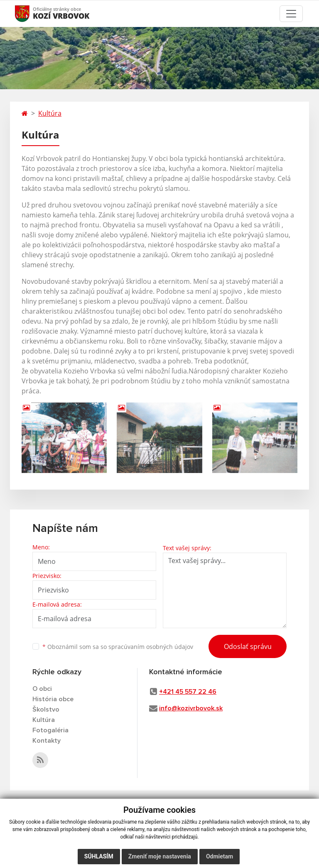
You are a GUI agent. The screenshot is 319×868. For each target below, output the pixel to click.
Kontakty (47, 741)
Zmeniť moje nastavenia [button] (160, 856)
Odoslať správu (248, 646)
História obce (53, 699)
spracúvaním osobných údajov (151, 647)
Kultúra (50, 113)
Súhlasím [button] (99, 856)
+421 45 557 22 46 (188, 692)
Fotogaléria (50, 730)
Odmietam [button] (220, 856)
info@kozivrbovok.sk (191, 708)
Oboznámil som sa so (118, 647)
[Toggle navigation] (291, 14)
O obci (42, 689)
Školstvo (46, 710)
